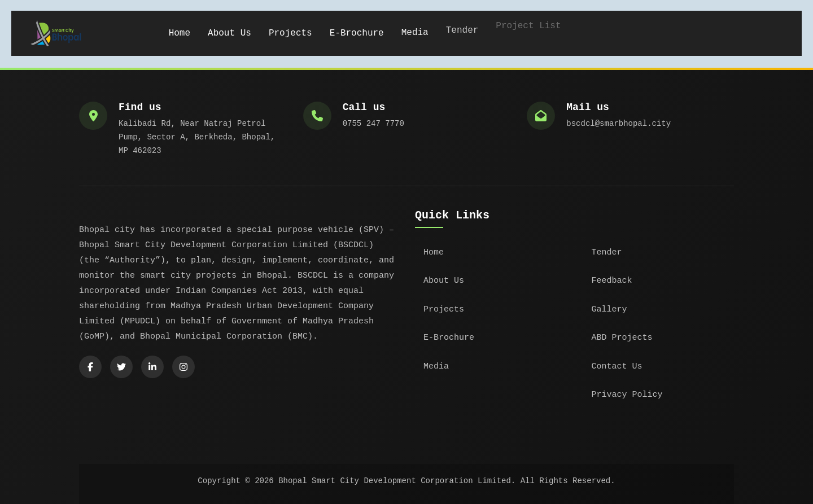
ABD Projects (622, 338)
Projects (290, 32)
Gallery (609, 310)
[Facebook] (90, 367)
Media (415, 28)
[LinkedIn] (152, 367)
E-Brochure (357, 31)
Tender (607, 253)
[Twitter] (121, 367)
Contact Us (617, 367)
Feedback (612, 281)
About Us (230, 33)
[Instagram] (183, 367)
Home (180, 33)
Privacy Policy (627, 395)
